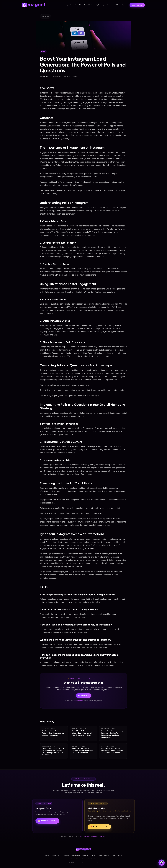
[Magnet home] (34, 5)
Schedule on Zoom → (47, 821)
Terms (73, 859)
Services (110, 5)
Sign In (124, 5)
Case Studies (89, 5)
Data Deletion (92, 859)
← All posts (45, 16)
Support (107, 855)
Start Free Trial (137, 5)
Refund (84, 859)
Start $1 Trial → (84, 696)
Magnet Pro (69, 5)
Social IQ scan (79, 701)
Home (47, 855)
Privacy (78, 859)
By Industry (100, 5)
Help (113, 855)
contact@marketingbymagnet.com (93, 837)
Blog (118, 5)
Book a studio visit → (99, 827)
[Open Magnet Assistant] (162, 863)
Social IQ (78, 5)
